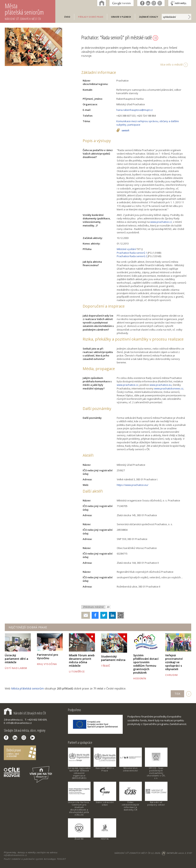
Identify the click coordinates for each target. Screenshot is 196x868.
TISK (177, 694)
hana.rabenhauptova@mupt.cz (135, 110)
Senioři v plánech (121, 17)
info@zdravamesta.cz (15, 855)
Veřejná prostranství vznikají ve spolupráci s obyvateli (174, 662)
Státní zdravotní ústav (105, 803)
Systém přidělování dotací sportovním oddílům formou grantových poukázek (146, 664)
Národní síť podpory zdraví (156, 803)
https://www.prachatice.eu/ (133, 485)
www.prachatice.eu (161, 385)
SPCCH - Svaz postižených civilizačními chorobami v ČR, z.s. (156, 773)
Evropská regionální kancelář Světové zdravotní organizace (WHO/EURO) (79, 773)
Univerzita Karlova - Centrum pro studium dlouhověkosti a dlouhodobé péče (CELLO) (79, 808)
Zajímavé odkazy (149, 17)
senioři (125, 131)
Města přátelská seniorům (30, 11)
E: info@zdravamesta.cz (18, 723)
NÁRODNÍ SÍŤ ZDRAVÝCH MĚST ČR (132, 853)
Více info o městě (171, 64)
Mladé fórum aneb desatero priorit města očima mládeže (82, 660)
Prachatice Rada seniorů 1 (132, 253)
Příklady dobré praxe (91, 17)
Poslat (86, 615)
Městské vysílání (126, 249)
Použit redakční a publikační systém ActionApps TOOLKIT (35, 859)
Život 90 (79, 839)
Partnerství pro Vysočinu (48, 656)
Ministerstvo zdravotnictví (130, 769)
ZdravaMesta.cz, (13, 720)
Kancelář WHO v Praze (105, 769)
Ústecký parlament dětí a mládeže (16, 659)
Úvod (67, 17)
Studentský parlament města (113, 658)
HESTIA (105, 839)
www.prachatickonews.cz (169, 388)
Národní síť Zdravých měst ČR (25, 713)
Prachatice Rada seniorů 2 (132, 256)
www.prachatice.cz (161, 222)
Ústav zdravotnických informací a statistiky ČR (130, 806)
